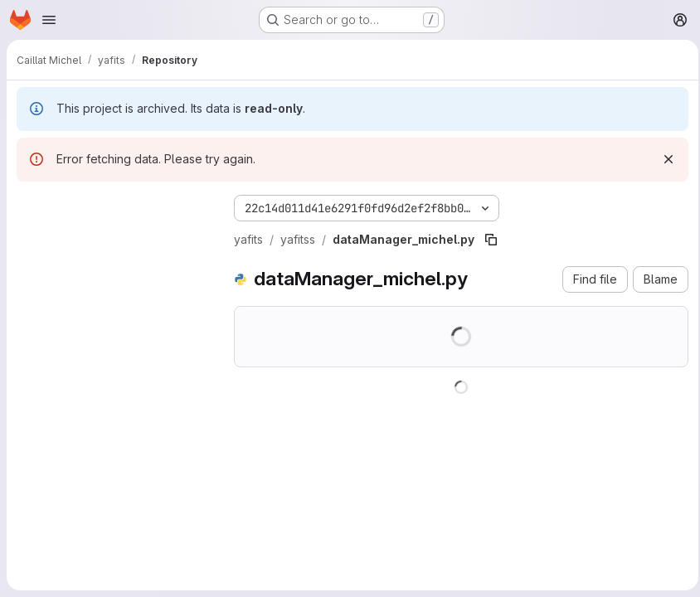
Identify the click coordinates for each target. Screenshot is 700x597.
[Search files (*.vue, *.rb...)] (112, 238)
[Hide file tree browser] (30, 205)
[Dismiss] (664, 159)
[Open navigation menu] (49, 20)
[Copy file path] (491, 240)
